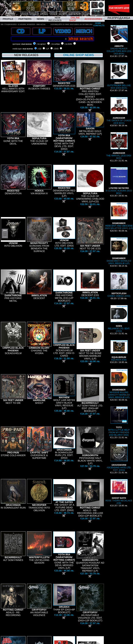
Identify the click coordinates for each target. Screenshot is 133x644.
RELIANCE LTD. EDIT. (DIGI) (119, 319)
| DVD (56, 49)
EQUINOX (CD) (119, 351)
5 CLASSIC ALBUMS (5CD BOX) (119, 181)
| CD (40, 49)
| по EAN (68, 44)
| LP (47, 49)
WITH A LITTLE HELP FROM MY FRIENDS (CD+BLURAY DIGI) (119, 421)
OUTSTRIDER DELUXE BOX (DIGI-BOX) (119, 76)
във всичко (27, 44)
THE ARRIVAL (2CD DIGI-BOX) (119, 146)
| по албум (55, 44)
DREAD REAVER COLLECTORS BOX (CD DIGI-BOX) (119, 40)
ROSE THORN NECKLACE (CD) (119, 492)
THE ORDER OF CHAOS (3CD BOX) (119, 111)
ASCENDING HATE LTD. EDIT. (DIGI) (119, 458)
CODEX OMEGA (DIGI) (119, 285)
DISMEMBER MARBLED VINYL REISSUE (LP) (119, 251)
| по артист (41, 44)
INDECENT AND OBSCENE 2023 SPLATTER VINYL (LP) (119, 216)
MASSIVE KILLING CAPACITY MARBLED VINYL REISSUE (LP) (119, 384)
